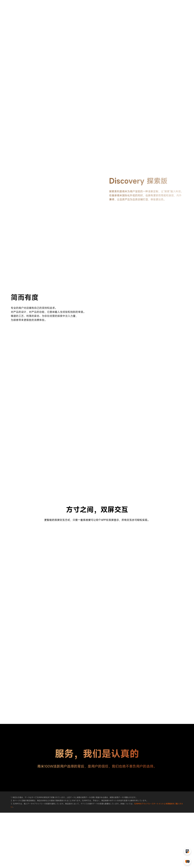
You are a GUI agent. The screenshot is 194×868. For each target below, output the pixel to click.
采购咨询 (177, 11)
